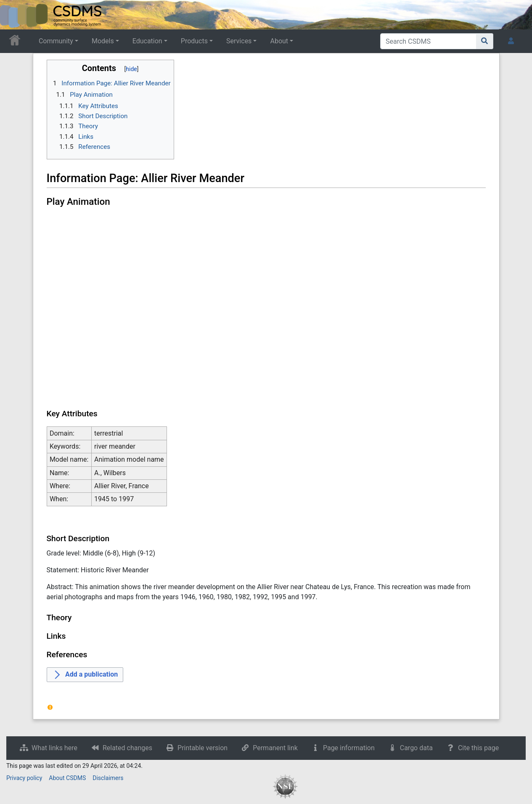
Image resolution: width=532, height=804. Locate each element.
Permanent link (275, 748)
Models (103, 41)
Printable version (202, 748)
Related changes (127, 748)
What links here (54, 748)
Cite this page (478, 748)
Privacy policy (24, 778)
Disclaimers (108, 778)
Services (239, 41)
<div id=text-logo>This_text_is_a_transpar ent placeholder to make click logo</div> (13, 15)
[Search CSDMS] (428, 41)
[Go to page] (485, 41)
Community (56, 41)
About (279, 41)
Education (147, 41)
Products (194, 41)
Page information (349, 748)
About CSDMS (67, 778)
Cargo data (416, 748)
